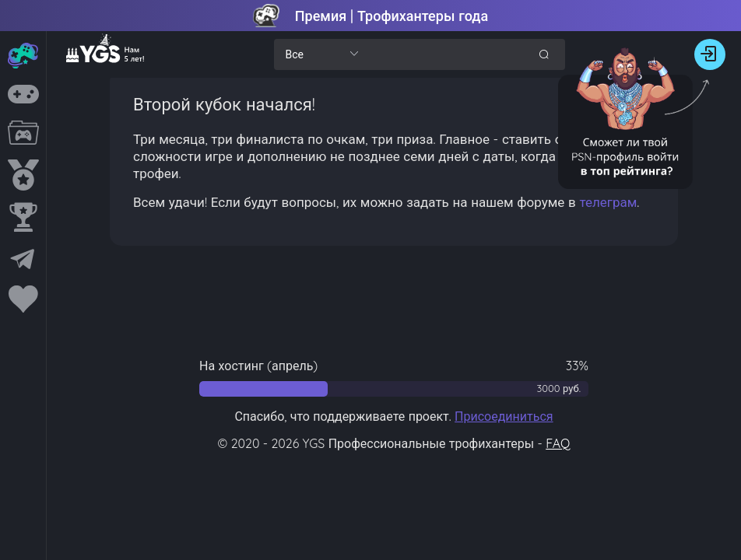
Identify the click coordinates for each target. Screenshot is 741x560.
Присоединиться (504, 416)
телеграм (608, 202)
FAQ (558, 443)
